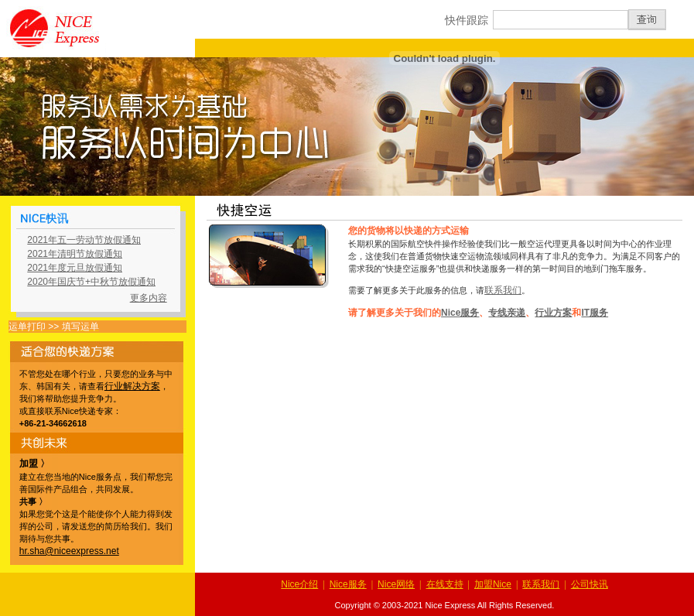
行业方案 (553, 313)
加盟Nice (493, 584)
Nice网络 (396, 584)
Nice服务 (460, 313)
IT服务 (595, 313)
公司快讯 (590, 584)
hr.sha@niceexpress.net (69, 551)
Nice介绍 (299, 584)
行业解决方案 (132, 386)
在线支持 (445, 584)
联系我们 (503, 290)
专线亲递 (507, 313)
